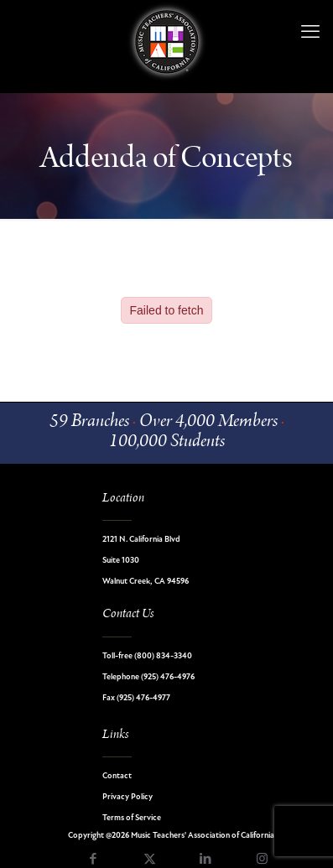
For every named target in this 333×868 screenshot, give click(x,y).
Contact (117, 776)
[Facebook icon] (94, 860)
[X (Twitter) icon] (150, 860)
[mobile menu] (310, 34)
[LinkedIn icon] (206, 860)
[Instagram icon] (262, 860)
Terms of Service (132, 818)
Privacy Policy (127, 797)
